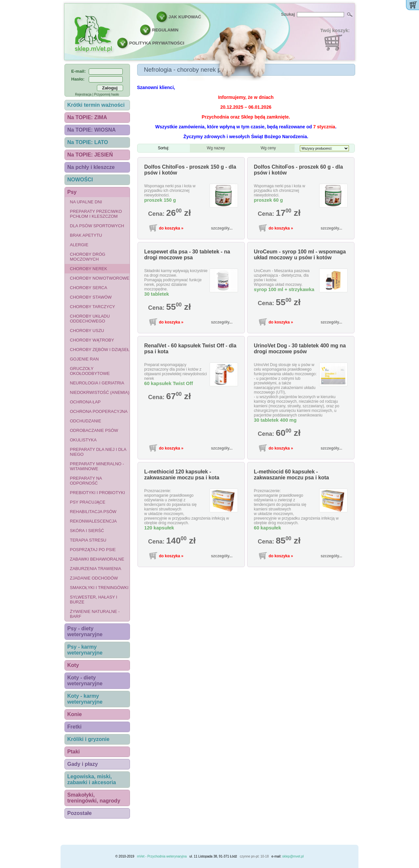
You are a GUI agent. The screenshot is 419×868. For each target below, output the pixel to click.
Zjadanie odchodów (94, 578)
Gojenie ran (84, 359)
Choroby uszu (87, 331)
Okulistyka (83, 440)
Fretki (75, 727)
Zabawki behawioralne (97, 559)
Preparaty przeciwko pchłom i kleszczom (96, 214)
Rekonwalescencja (93, 521)
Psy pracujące (88, 502)
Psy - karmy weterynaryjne (85, 650)
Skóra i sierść (87, 531)
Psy (72, 192)
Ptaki (74, 752)
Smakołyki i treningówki (99, 588)
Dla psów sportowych (97, 226)
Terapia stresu (88, 540)
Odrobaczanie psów (94, 430)
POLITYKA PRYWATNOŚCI (157, 43)
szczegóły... (222, 228)
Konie (75, 714)
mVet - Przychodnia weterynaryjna (162, 856)
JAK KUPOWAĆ (185, 17)
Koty (73, 665)
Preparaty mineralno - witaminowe (97, 466)
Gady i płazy (83, 764)
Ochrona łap (85, 402)
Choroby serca (89, 288)
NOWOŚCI (80, 180)
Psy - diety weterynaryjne (85, 631)
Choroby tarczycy (93, 307)
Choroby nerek (89, 269)
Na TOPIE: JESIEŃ (90, 155)
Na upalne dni (86, 202)
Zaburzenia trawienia (96, 569)
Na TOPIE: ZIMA (87, 117)
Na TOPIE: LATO (88, 142)
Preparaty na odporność (86, 481)
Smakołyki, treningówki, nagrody (94, 798)
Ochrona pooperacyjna (99, 411)
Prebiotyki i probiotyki (98, 493)
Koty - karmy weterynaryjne (85, 699)
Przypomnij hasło (107, 94)
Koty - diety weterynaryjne (85, 681)
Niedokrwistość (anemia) (100, 392)
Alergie (79, 245)
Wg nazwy (216, 148)
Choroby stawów (91, 297)
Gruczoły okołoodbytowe (90, 371)
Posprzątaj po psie (93, 550)
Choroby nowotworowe (100, 278)
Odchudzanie (86, 421)
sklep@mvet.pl (293, 856)
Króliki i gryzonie (89, 739)
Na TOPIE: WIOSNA (92, 130)
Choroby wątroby (92, 340)
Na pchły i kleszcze (91, 167)
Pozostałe (80, 813)
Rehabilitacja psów (93, 512)
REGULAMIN (165, 30)
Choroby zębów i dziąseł (100, 350)
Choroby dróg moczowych (88, 257)
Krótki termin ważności (96, 105)
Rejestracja (83, 94)
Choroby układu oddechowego (90, 319)
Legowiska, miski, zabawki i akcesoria (92, 779)
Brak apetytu (86, 235)
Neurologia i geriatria (97, 383)
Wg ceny (268, 148)
